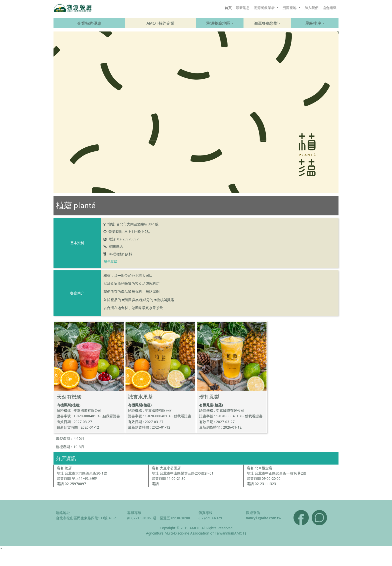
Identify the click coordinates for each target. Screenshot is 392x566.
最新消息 (243, 8)
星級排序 (313, 23)
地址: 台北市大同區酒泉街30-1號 (133, 224)
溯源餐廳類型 (266, 23)
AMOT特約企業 (160, 23)
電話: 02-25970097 (123, 239)
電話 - (156, 484)
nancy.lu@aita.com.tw (264, 518)
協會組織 (329, 8)
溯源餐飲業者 (265, 8)
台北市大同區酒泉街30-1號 (86, 473)
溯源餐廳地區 (218, 23)
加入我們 (311, 8)
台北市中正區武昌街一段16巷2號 (280, 473)
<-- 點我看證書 (108, 416)
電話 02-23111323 (261, 484)
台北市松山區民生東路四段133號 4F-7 (86, 518)
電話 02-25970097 (71, 484)
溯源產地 (290, 8)
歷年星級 (110, 262)
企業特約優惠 (89, 23)
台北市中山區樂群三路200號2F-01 (187, 473)
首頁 (228, 8)
